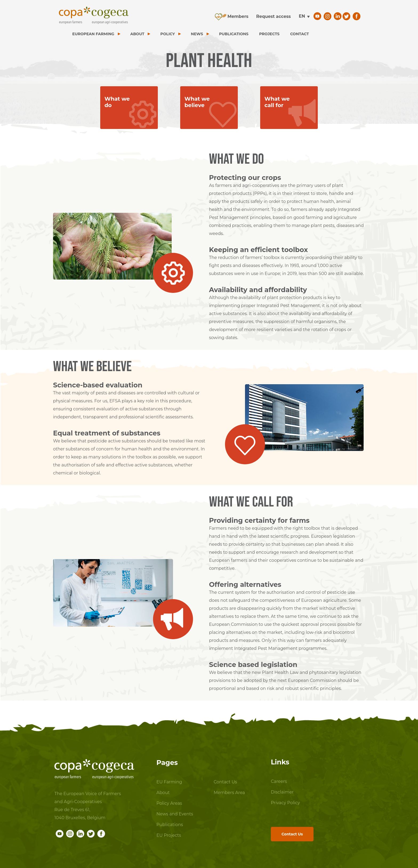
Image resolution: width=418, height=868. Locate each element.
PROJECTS (269, 34)
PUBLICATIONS (234, 34)
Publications (170, 825)
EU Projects (169, 835)
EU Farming (169, 782)
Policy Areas (169, 803)
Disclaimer (282, 792)
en (302, 16)
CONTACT (299, 34)
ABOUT (137, 34)
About (163, 793)
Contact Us (225, 782)
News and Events (175, 814)
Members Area (229, 793)
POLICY (168, 34)
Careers (279, 781)
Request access (274, 16)
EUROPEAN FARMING (93, 34)
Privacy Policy (285, 803)
